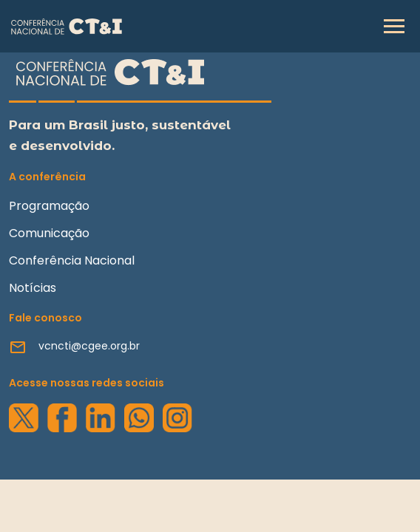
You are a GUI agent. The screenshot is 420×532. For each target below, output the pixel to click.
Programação (49, 206)
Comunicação (49, 233)
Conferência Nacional (72, 260)
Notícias (33, 288)
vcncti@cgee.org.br (89, 346)
